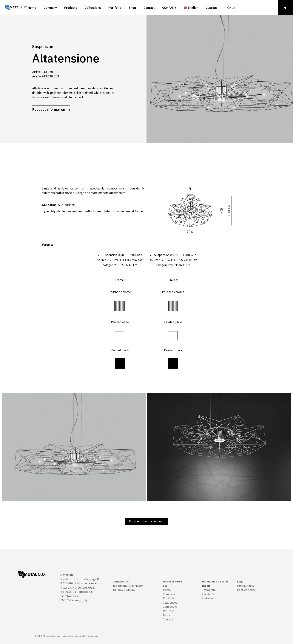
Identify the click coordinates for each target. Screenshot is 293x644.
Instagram (209, 590)
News (166, 615)
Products (169, 598)
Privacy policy (246, 586)
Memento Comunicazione (86, 636)
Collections (170, 607)
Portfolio (169, 611)
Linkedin (208, 598)
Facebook (209, 594)
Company (169, 594)
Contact (168, 619)
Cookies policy (246, 590)
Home (167, 590)
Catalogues (170, 603)
